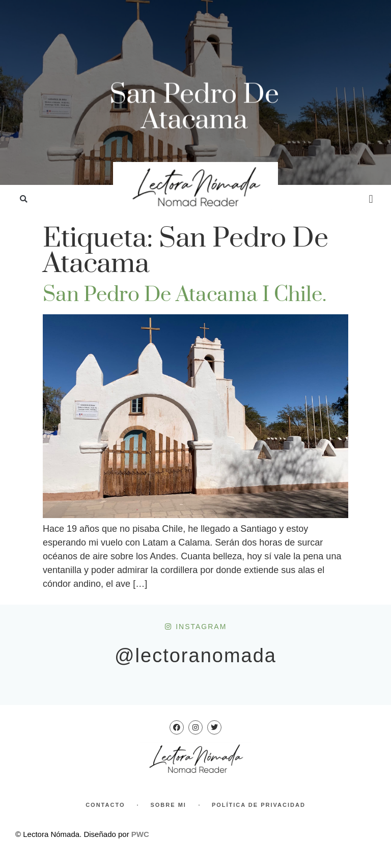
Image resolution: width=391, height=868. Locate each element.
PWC (140, 834)
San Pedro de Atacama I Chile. (185, 295)
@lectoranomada (195, 656)
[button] (24, 199)
